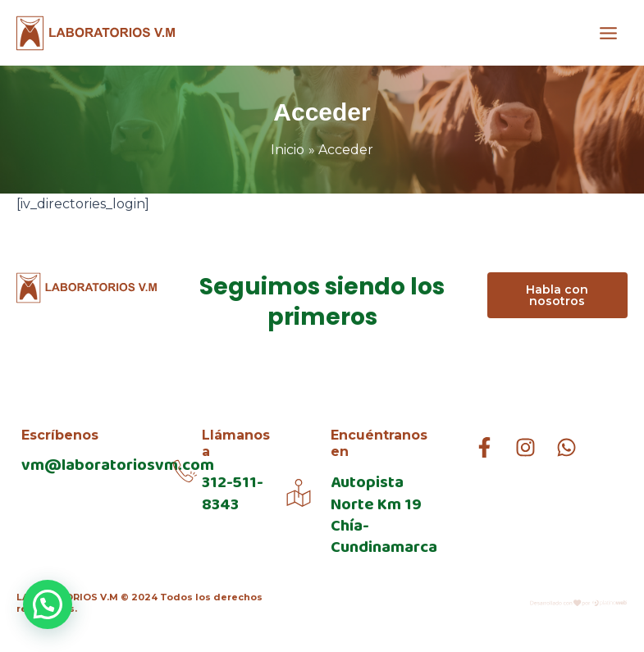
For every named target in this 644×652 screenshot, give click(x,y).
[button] (48, 604)
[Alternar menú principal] (608, 32)
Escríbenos (60, 435)
